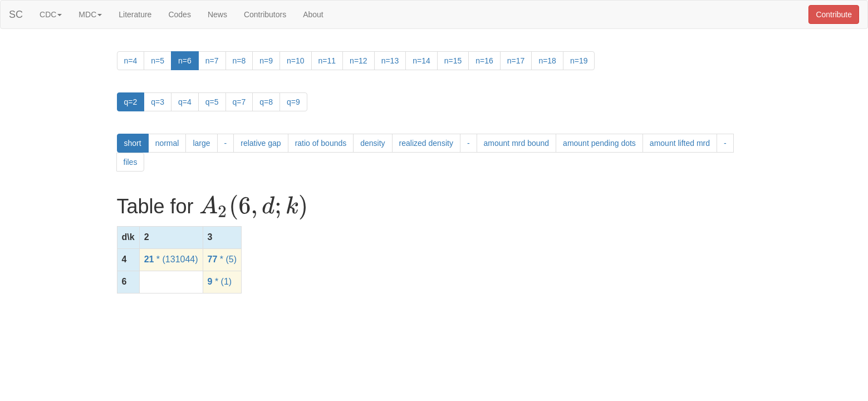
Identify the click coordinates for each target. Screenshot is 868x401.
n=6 (185, 61)
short (133, 143)
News (217, 14)
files (131, 162)
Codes (179, 14)
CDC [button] (51, 14)
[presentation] (254, 207)
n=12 (359, 61)
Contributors (265, 14)
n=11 (327, 61)
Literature (135, 14)
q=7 (239, 102)
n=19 (579, 61)
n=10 (296, 61)
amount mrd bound (517, 143)
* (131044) (171, 259)
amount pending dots (599, 143)
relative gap (261, 143)
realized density (426, 143)
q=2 (131, 102)
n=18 (547, 61)
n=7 (212, 61)
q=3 (158, 102)
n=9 (266, 61)
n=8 (239, 61)
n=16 (484, 61)
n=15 (453, 61)
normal (167, 143)
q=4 (185, 102)
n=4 (131, 61)
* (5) (222, 259)
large (201, 143)
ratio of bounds (321, 143)
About (313, 14)
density (372, 143)
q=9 (293, 102)
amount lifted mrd (680, 143)
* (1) (220, 282)
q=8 (266, 102)
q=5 (212, 102)
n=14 (421, 61)
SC (16, 14)
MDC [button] (90, 14)
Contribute (834, 14)
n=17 (516, 61)
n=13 (390, 61)
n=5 (158, 61)
